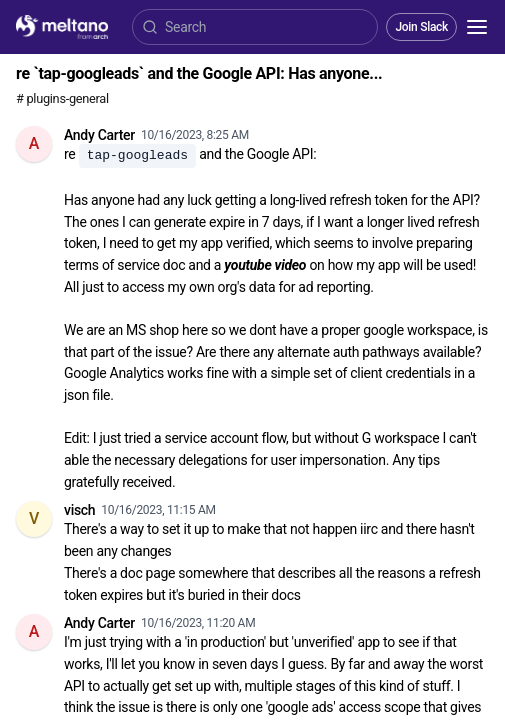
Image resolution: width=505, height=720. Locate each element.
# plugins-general (62, 98)
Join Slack (421, 27)
